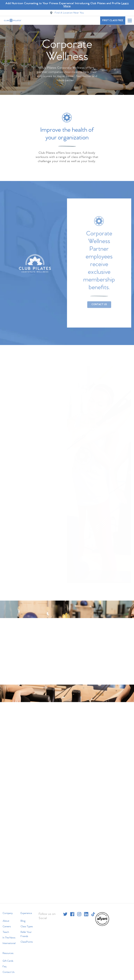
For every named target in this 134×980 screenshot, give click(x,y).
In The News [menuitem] (9, 935)
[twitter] (65, 911)
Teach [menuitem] (6, 929)
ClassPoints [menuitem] (27, 939)
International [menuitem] (9, 941)
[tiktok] (93, 911)
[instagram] (79, 911)
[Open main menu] (130, 20)
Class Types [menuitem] (27, 924)
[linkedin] (86, 911)
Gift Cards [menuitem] (8, 958)
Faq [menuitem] (4, 964)
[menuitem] (102, 922)
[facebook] (72, 911)
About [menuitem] (6, 918)
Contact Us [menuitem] (9, 969)
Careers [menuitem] (7, 924)
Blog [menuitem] (23, 918)
